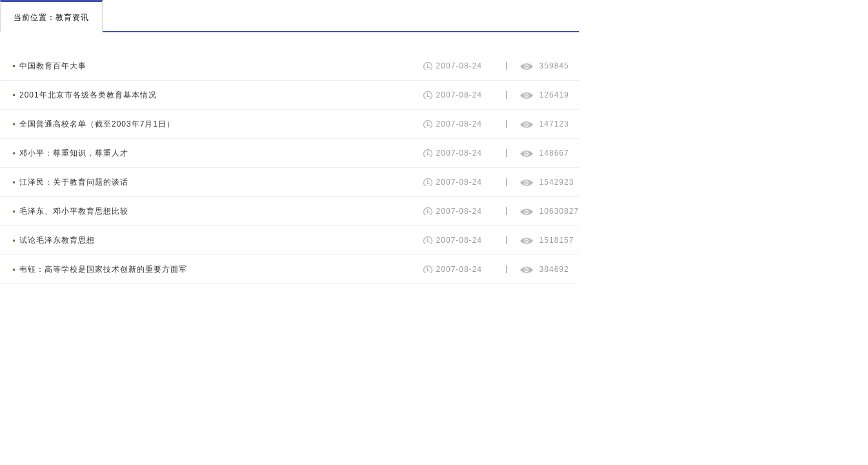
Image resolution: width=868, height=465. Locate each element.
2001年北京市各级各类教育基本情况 (88, 95)
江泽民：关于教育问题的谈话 (74, 182)
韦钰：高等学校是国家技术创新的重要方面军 (103, 269)
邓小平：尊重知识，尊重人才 (74, 153)
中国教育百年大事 (53, 66)
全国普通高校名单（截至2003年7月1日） (97, 124)
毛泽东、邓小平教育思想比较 (74, 211)
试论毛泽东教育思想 (57, 240)
